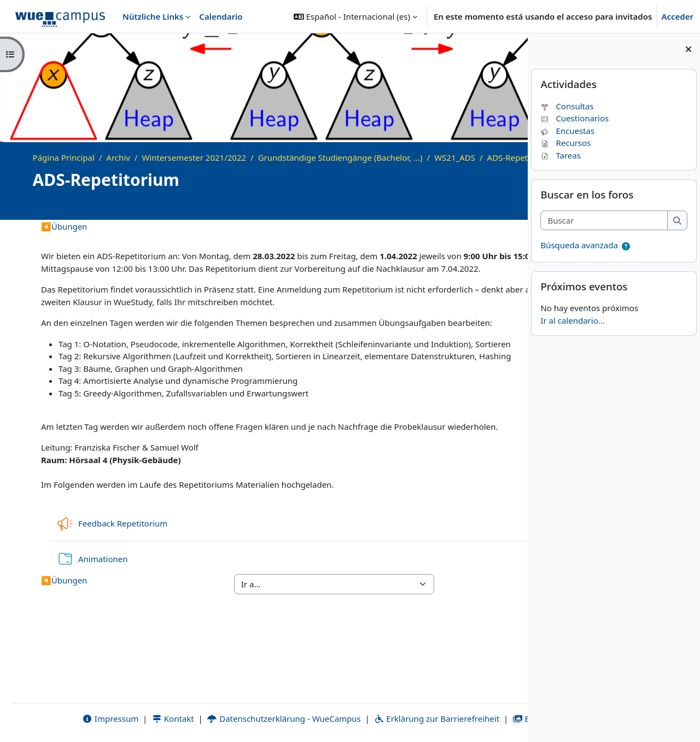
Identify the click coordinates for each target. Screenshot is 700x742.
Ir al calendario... (572, 320)
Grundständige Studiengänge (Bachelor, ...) (340, 157)
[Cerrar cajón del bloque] (689, 49)
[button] (355, 16)
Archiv (118, 157)
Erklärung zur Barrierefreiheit (369, 718)
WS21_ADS (455, 157)
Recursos (565, 143)
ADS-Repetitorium (79, 170)
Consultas (567, 106)
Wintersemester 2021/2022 (194, 157)
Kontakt (106, 718)
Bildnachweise (479, 718)
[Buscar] (604, 221)
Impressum (43, 718)
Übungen (64, 238)
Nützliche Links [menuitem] (153, 16)
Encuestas (567, 131)
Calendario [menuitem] (221, 16)
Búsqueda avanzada (579, 245)
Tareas (561, 155)
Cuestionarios (574, 118)
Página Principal (64, 157)
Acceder (677, 16)
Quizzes (467, 238)
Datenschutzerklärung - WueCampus (217, 718)
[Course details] (504, 218)
